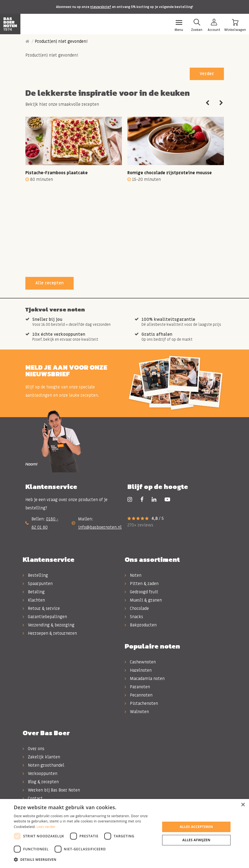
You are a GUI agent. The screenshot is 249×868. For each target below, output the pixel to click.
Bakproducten (141, 625)
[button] (85, 860)
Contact (33, 798)
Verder (207, 74)
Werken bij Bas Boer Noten (51, 790)
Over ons (34, 749)
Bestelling (35, 575)
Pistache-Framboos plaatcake (57, 173)
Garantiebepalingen (45, 617)
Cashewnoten (140, 662)
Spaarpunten (38, 584)
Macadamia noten (145, 679)
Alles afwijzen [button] (196, 840)
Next (221, 103)
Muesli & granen (143, 600)
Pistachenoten (141, 703)
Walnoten (137, 712)
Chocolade (137, 608)
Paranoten (137, 687)
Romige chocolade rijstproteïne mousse (170, 173)
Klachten (34, 600)
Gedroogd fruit (141, 592)
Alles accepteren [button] (196, 827)
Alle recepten (49, 283)
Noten (133, 575)
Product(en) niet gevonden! (61, 41)
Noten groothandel (43, 765)
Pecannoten (139, 695)
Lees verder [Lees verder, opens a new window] (46, 827)
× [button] (243, 805)
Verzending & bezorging (49, 625)
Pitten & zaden (142, 584)
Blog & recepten (41, 782)
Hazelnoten (138, 670)
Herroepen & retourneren (50, 633)
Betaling (34, 592)
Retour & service (41, 608)
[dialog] (124, 833)
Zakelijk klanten (41, 757)
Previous (207, 103)
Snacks (134, 617)
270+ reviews (140, 525)
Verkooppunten (40, 774)
